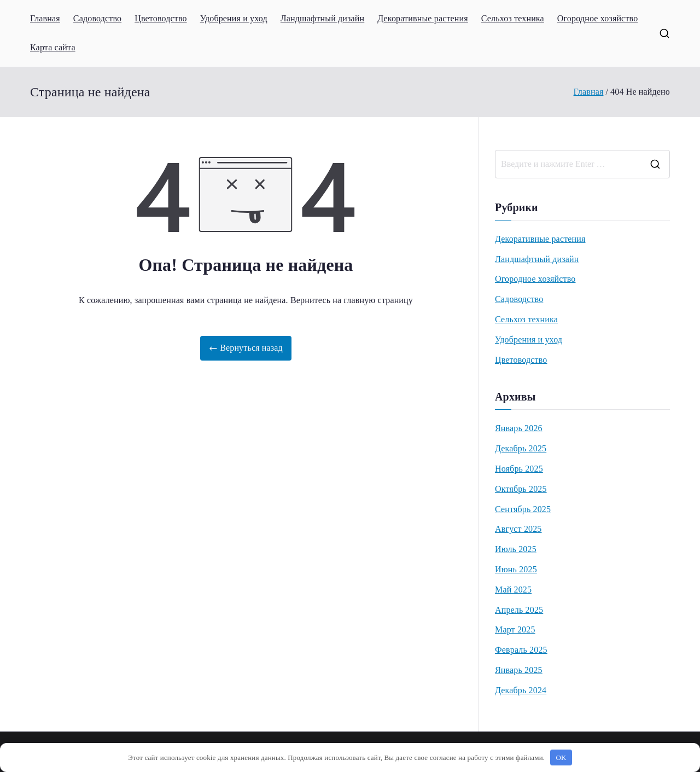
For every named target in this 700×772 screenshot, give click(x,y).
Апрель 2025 (519, 610)
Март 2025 (515, 629)
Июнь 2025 (516, 569)
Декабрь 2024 (521, 690)
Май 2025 (513, 590)
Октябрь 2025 (521, 489)
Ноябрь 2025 (519, 469)
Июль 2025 (516, 549)
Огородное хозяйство (597, 18)
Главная (45, 18)
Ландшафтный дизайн (322, 18)
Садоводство (97, 18)
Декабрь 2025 (521, 448)
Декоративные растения (423, 18)
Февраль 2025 (521, 650)
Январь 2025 (519, 670)
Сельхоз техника (513, 18)
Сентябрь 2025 (523, 509)
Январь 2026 (519, 428)
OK (561, 758)
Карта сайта (53, 47)
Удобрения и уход (234, 18)
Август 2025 (518, 529)
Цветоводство (161, 18)
